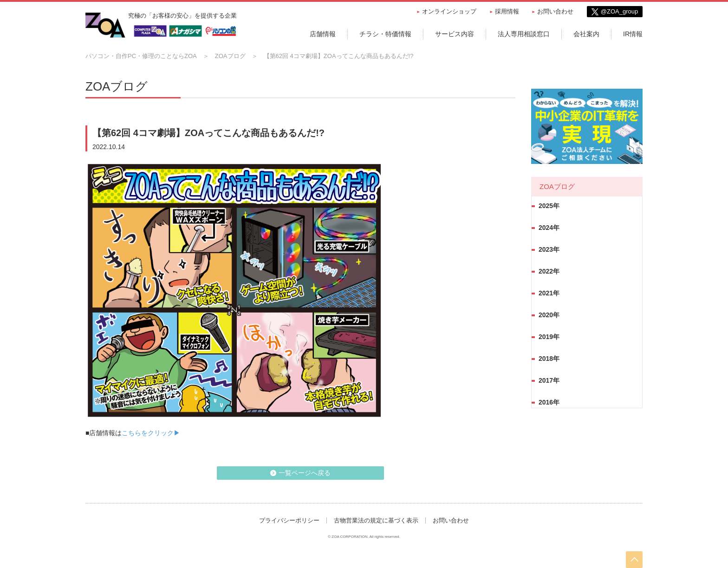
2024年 (549, 228)
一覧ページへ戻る (305, 473)
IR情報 (633, 34)
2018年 (549, 359)
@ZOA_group (619, 11)
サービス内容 (455, 34)
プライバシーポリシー (289, 520)
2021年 (549, 293)
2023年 (549, 249)
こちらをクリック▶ (151, 433)
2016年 (549, 402)
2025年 (549, 206)
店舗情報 (323, 34)
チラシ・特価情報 (385, 34)
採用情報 (507, 11)
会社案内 (586, 34)
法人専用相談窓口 (524, 34)
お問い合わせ (555, 11)
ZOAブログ (230, 56)
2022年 (549, 271)
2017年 (549, 380)
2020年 (549, 315)
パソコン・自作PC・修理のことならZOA (141, 56)
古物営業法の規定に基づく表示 (376, 520)
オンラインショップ (449, 11)
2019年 (549, 337)
